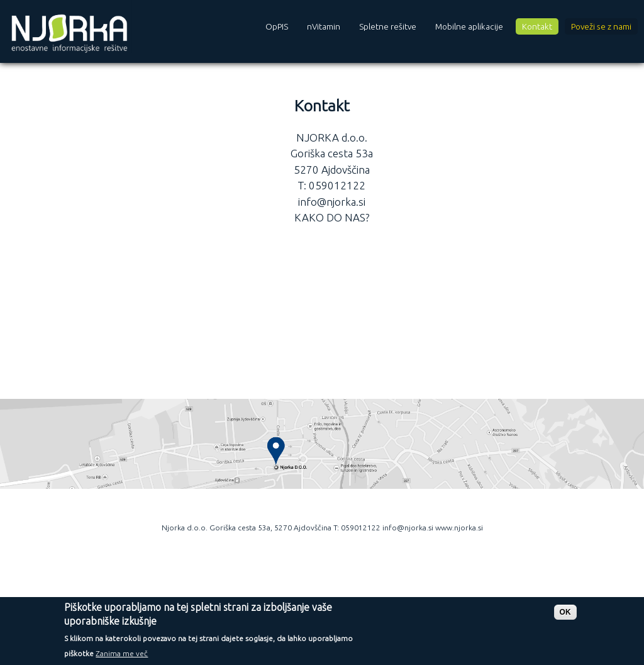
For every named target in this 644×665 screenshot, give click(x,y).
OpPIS (277, 26)
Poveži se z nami (601, 26)
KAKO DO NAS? (332, 217)
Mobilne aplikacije (469, 26)
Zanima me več (122, 658)
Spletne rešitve (388, 26)
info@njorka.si (332, 202)
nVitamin (324, 26)
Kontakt (537, 26)
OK (565, 616)
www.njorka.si (459, 528)
